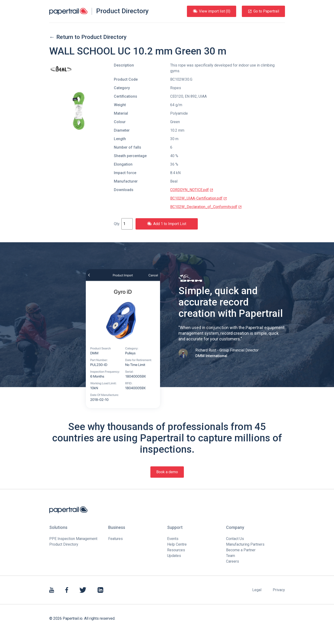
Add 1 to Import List (167, 224)
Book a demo (167, 472)
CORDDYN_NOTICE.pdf (192, 190)
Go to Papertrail (263, 11)
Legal (257, 590)
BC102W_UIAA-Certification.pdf (199, 198)
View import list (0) (212, 11)
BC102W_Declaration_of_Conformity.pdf (206, 207)
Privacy (279, 590)
